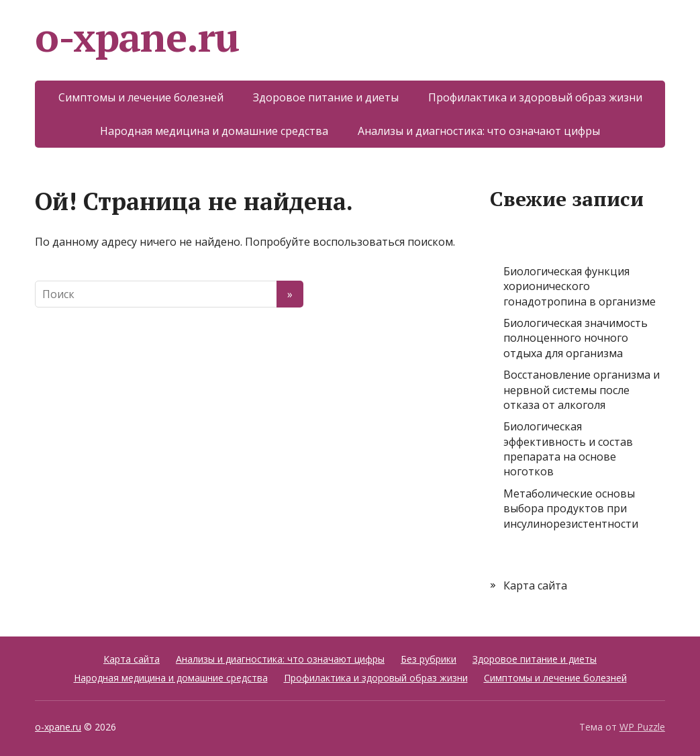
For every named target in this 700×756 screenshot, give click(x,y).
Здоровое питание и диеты (326, 97)
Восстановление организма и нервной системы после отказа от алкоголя (582, 390)
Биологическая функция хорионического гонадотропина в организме (580, 286)
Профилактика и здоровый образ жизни (535, 97)
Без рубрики (429, 659)
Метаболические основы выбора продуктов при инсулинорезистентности (571, 509)
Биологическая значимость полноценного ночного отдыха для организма (576, 338)
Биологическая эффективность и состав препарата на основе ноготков (568, 449)
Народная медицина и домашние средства (214, 131)
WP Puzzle (642, 727)
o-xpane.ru (137, 37)
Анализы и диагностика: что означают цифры (479, 131)
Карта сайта (535, 585)
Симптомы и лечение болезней (141, 97)
